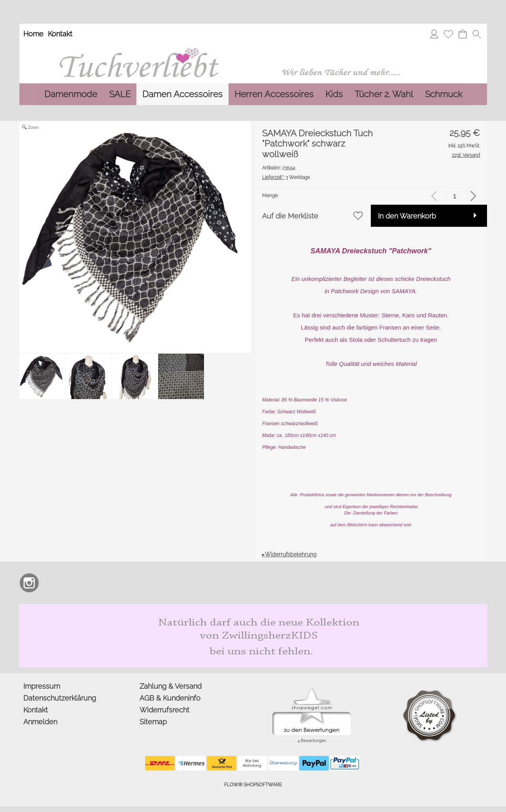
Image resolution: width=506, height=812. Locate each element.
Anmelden (40, 722)
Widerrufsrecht (164, 710)
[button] (477, 34)
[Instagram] (29, 583)
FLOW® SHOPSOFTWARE (253, 785)
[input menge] (454, 196)
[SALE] (120, 94)
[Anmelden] (434, 34)
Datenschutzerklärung (60, 698)
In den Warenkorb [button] (407, 216)
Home (33, 34)
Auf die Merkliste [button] (290, 216)
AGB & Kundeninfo (170, 698)
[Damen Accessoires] (182, 94)
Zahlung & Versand (171, 686)
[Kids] (334, 94)
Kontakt (60, 34)
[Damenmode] (71, 94)
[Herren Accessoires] (274, 94)
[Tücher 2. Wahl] (384, 94)
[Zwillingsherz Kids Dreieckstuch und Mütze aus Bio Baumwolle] (253, 607)
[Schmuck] (444, 94)
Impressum (42, 686)
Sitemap (153, 722)
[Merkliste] (448, 34)
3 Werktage (286, 177)
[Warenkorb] (463, 34)
